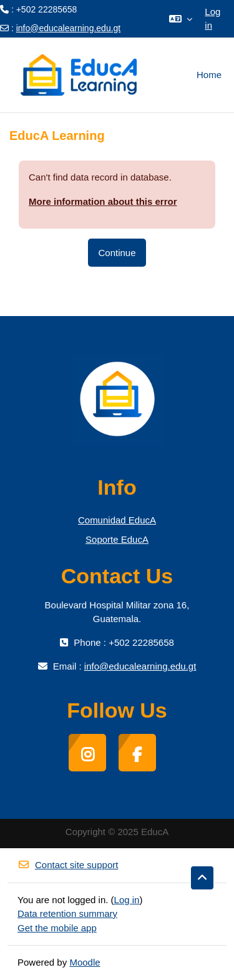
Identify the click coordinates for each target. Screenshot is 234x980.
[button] (181, 19)
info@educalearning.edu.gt (69, 28)
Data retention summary (67, 913)
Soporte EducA (117, 539)
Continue (117, 253)
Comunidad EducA (117, 520)
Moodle (85, 962)
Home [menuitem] (209, 75)
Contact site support (68, 865)
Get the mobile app (57, 928)
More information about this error (103, 201)
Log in (212, 19)
